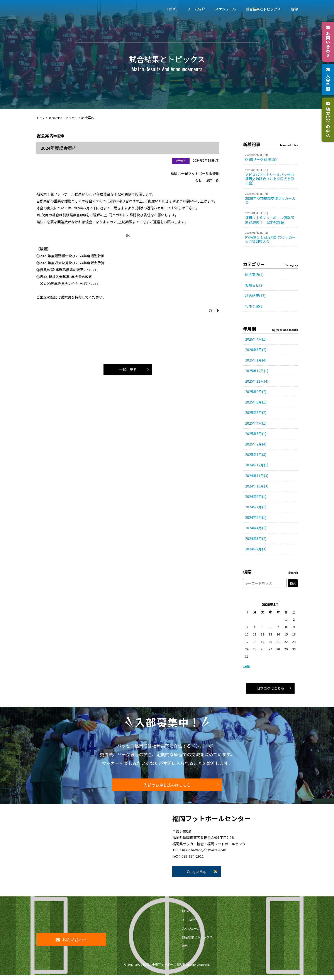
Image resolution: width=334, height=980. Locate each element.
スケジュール (191, 933)
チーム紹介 (190, 925)
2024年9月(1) (256, 496)
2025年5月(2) (256, 412)
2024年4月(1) (256, 528)
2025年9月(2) (256, 392)
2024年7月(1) (256, 507)
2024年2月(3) (256, 549)
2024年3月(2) (256, 538)
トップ (41, 118)
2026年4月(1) (256, 339)
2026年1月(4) (256, 360)
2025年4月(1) (256, 423)
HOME (186, 916)
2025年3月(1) (256, 434)
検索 (293, 583)
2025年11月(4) (257, 381)
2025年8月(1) (256, 402)
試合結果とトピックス (66, 118)
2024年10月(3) (257, 486)
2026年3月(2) (256, 350)
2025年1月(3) (256, 454)
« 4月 (246, 666)
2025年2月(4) (256, 444)
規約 (185, 951)
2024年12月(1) (257, 465)
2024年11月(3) (257, 476)
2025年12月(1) (257, 371)
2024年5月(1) (256, 517)
